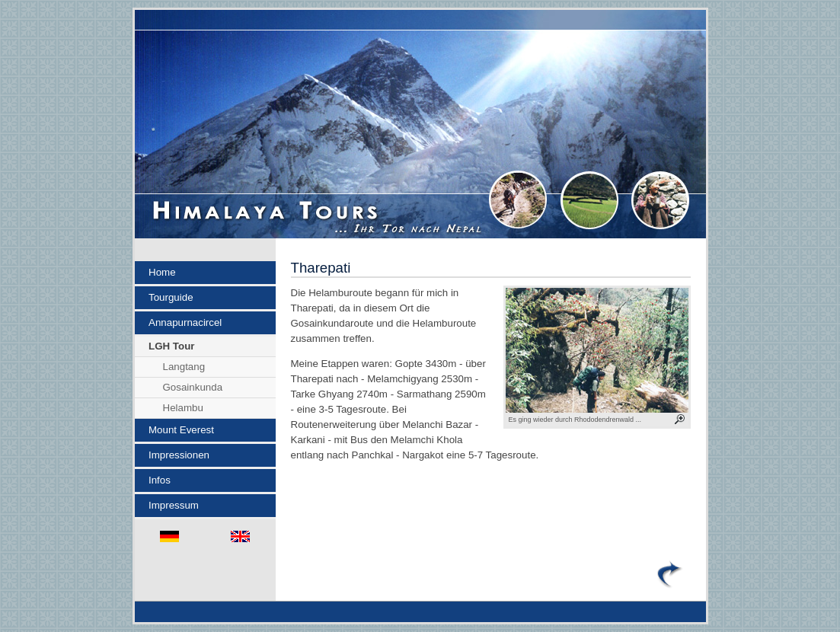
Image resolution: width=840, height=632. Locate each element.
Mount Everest (181, 430)
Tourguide (171, 297)
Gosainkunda (193, 387)
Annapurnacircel (185, 322)
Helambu (183, 408)
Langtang (184, 367)
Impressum (174, 505)
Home (162, 272)
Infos (160, 480)
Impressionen (179, 455)
